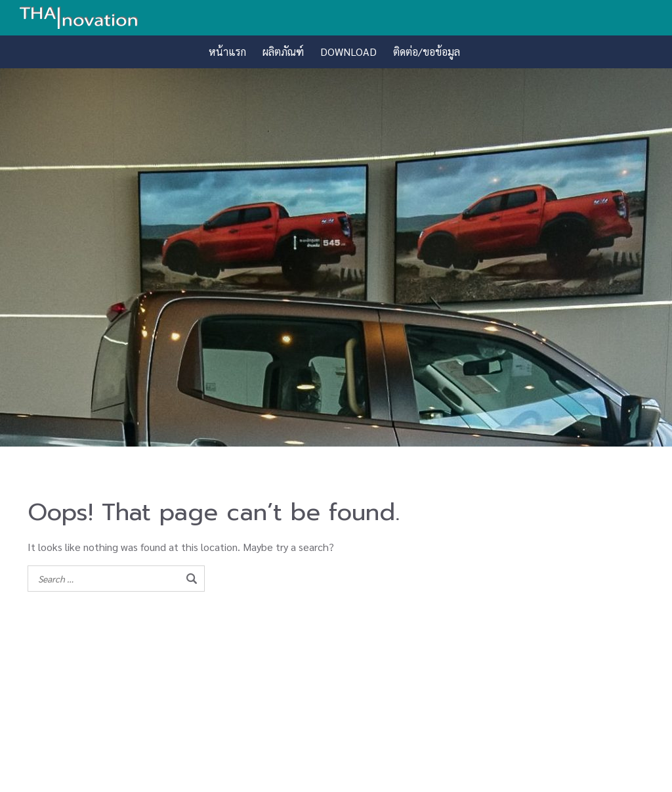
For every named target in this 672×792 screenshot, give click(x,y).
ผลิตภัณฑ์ (283, 52)
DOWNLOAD (348, 52)
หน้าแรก (227, 52)
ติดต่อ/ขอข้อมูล (427, 52)
